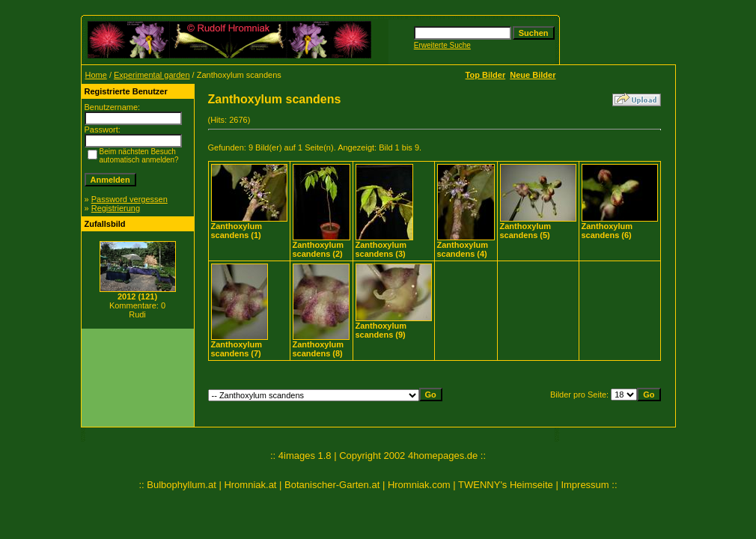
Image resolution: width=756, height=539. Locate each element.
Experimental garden (152, 75)
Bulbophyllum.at (182, 485)
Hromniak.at (250, 485)
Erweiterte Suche (442, 45)
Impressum (585, 485)
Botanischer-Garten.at (332, 485)
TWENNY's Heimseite (506, 485)
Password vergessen (129, 199)
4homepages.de (443, 456)
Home (96, 75)
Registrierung (116, 208)
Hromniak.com (419, 485)
